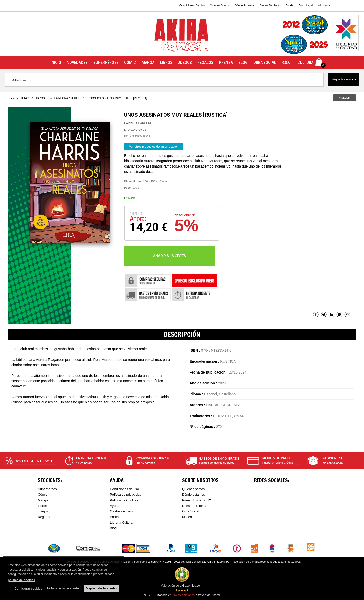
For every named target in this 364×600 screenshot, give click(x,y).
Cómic (43, 495)
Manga (43, 500)
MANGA (148, 63)
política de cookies (21, 580)
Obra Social (191, 511)
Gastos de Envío (122, 511)
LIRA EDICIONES (135, 130)
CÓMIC (130, 63)
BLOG (243, 63)
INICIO (56, 63)
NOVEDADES (77, 63)
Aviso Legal (306, 5)
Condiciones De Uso (192, 5)
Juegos (43, 511)
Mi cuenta (324, 5)
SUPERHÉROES (106, 63)
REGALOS (205, 63)
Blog (113, 528)
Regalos (44, 517)
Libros (42, 506)
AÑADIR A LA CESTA (170, 256)
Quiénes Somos (220, 5)
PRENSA (226, 63)
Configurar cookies (28, 589)
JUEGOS (185, 63)
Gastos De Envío (270, 5)
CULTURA (305, 63)
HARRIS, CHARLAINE (138, 123)
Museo (187, 517)
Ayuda (290, 5)
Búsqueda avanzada (343, 79)
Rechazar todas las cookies (63, 588)
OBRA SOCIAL (265, 63)
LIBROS (166, 63)
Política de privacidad (126, 495)
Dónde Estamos (244, 5)
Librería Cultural (122, 522)
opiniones (184, 595)
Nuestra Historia (194, 506)
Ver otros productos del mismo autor (154, 147)
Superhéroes (47, 489)
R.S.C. (287, 63)
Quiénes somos (193, 489)
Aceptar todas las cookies (101, 588)
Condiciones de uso (124, 489)
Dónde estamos (194, 495)
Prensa (115, 517)
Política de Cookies (124, 500)
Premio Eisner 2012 (196, 500)
